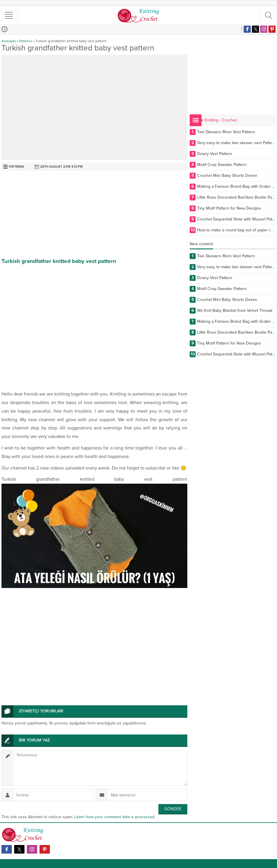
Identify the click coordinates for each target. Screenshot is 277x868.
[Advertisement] (94, 215)
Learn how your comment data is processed (114, 817)
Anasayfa (9, 41)
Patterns (26, 41)
